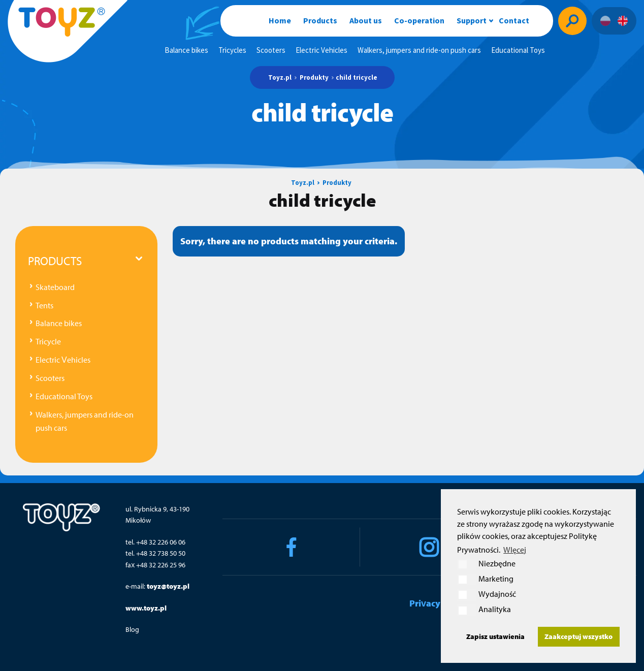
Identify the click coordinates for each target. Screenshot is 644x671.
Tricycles (232, 50)
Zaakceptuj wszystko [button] (578, 636)
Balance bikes (186, 50)
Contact (514, 20)
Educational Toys (518, 50)
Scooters (271, 50)
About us (366, 20)
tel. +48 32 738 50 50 (155, 553)
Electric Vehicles (321, 50)
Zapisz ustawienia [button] (495, 636)
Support (472, 20)
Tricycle (48, 341)
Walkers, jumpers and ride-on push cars (419, 50)
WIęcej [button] (515, 550)
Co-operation (419, 20)
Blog (132, 629)
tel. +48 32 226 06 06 (155, 542)
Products (320, 20)
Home (280, 20)
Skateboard (55, 287)
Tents (44, 305)
